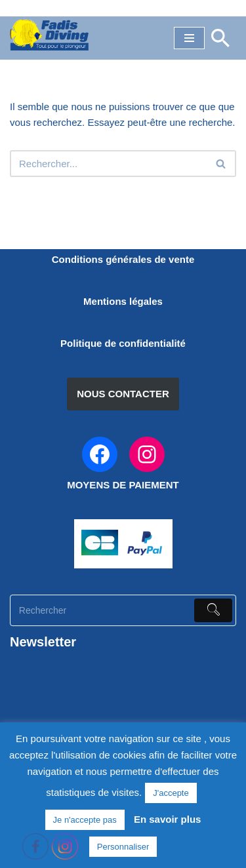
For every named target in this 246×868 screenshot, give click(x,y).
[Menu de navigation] (189, 38)
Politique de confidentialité (123, 343)
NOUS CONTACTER (123, 394)
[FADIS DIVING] (49, 35)
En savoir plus (168, 819)
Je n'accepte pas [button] (85, 820)
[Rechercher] (220, 38)
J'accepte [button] (171, 793)
